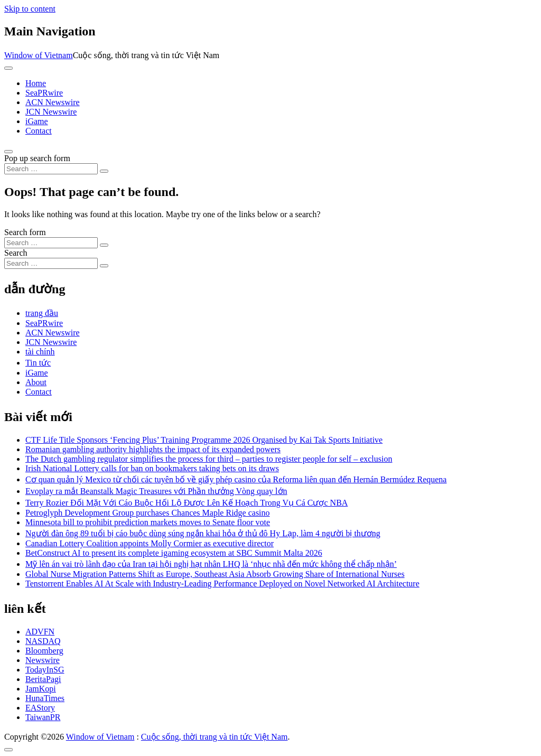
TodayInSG (45, 670)
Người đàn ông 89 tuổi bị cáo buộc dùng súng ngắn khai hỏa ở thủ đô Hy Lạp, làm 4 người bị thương (203, 533)
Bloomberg (44, 651)
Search (16, 253)
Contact (39, 131)
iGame (37, 121)
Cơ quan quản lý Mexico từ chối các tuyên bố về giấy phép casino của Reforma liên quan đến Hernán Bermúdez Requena (236, 479)
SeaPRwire (44, 93)
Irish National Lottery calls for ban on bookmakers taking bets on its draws (152, 468)
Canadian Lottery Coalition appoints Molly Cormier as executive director (150, 543)
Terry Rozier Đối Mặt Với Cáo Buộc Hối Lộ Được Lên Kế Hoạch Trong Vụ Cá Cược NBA (186, 503)
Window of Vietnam (39, 55)
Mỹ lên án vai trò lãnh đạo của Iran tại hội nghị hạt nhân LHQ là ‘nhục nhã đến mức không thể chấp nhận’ (211, 564)
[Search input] (51, 169)
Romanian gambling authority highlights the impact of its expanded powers (153, 449)
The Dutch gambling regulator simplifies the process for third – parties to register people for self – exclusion (209, 459)
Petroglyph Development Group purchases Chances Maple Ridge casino (148, 513)
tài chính (40, 352)
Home (36, 83)
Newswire (43, 660)
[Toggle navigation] (8, 68)
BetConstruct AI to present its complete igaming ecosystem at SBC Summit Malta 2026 (174, 553)
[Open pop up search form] (8, 152)
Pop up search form (37, 158)
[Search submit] (104, 171)
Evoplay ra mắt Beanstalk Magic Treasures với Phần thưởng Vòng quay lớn (156, 491)
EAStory (40, 708)
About (36, 382)
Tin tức (38, 363)
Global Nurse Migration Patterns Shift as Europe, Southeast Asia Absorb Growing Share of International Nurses (215, 574)
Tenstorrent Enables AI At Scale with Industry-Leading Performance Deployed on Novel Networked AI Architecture (222, 584)
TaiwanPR (43, 717)
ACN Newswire (53, 102)
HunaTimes (45, 698)
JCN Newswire (51, 112)
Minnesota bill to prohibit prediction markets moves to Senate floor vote (148, 522)
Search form (25, 232)
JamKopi (41, 689)
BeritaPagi (43, 679)
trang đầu (42, 313)
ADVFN (40, 632)
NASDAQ (43, 641)
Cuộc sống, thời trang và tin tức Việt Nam (214, 737)
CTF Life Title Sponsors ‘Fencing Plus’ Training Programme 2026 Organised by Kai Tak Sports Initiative (204, 440)
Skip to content (30, 9)
